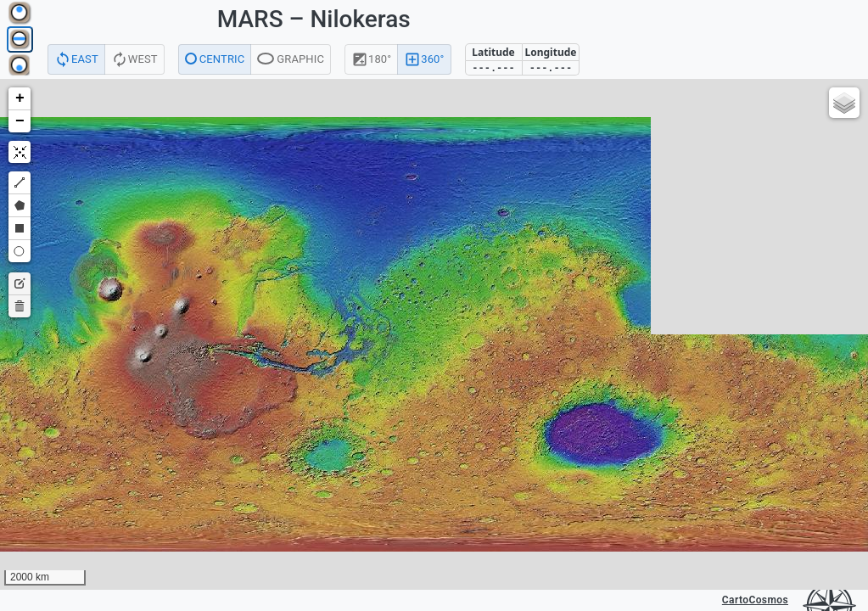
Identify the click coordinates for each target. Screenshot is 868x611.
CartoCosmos (755, 600)
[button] (20, 99)
